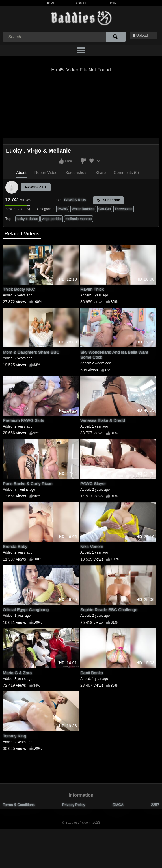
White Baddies (83, 209)
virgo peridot (52, 219)
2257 (155, 805)
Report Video (46, 173)
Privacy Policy (74, 805)
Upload (142, 36)
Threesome (123, 209)
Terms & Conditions (19, 805)
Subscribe (108, 200)
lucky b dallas (27, 219)
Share (101, 173)
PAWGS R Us (36, 187)
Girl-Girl (105, 209)
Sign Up (81, 3)
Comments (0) (126, 173)
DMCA (118, 805)
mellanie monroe (78, 219)
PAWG (63, 209)
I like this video (61, 161)
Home (50, 3)
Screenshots (76, 173)
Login (111, 3)
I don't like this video (83, 161)
